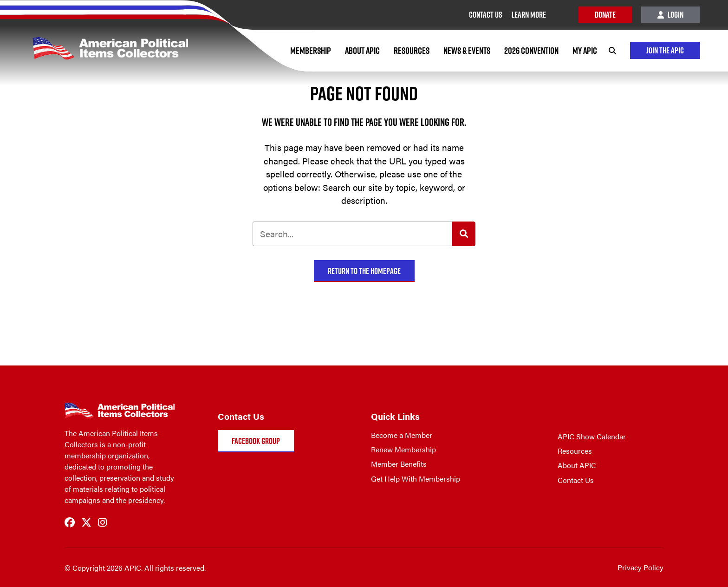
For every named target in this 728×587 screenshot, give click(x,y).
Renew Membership (403, 449)
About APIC (362, 51)
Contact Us (576, 480)
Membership (311, 51)
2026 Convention (531, 51)
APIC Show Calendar (592, 436)
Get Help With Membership (416, 479)
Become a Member (402, 435)
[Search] (612, 51)
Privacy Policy (640, 567)
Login (670, 15)
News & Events (467, 51)
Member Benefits (399, 464)
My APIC (585, 51)
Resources (412, 51)
